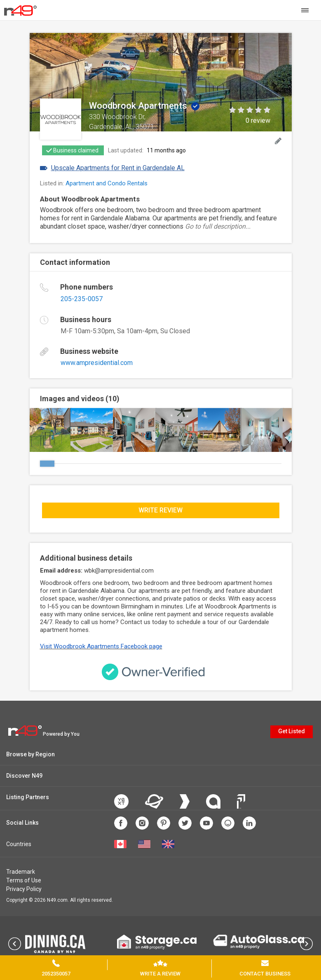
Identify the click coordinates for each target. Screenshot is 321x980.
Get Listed (292, 731)
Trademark (21, 872)
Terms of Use (24, 880)
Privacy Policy (24, 889)
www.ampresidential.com (97, 363)
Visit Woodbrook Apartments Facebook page (101, 646)
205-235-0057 (82, 299)
